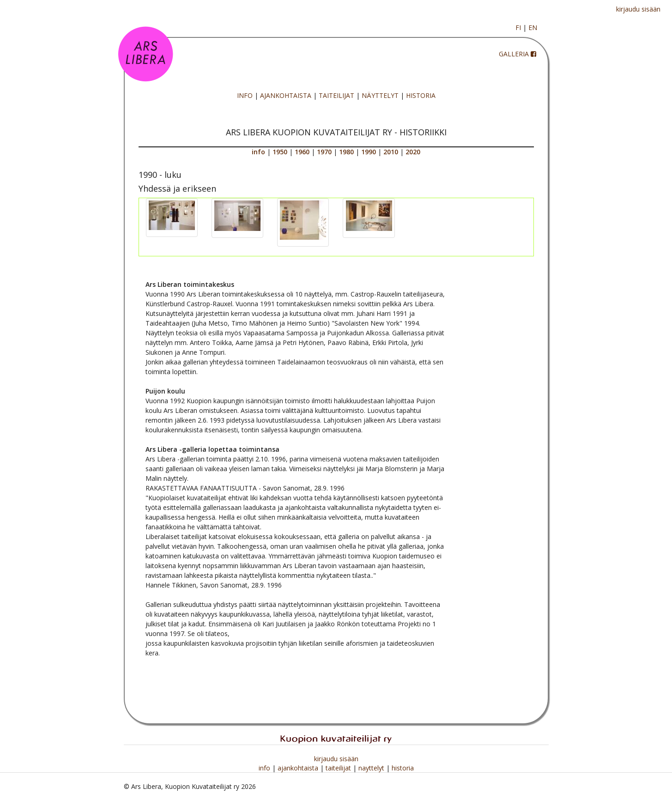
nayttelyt (372, 768)
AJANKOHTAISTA (286, 95)
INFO (245, 95)
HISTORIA (421, 95)
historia (403, 768)
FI (518, 27)
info (265, 768)
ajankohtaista (299, 768)
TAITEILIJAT (336, 95)
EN (533, 27)
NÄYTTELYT (380, 95)
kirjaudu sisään (638, 9)
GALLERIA (514, 54)
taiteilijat (339, 768)
